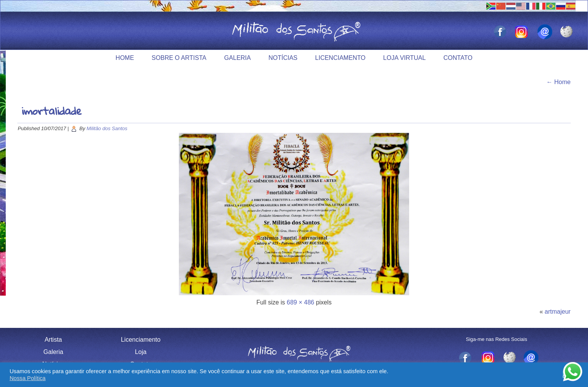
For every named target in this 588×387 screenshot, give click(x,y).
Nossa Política (28, 378)
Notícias (283, 58)
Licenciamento (340, 58)
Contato (458, 58)
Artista (53, 340)
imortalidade (52, 111)
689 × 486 (301, 302)
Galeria (237, 58)
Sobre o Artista (179, 58)
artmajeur (558, 312)
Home (125, 58)
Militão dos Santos (107, 128)
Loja (140, 352)
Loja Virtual (404, 58)
